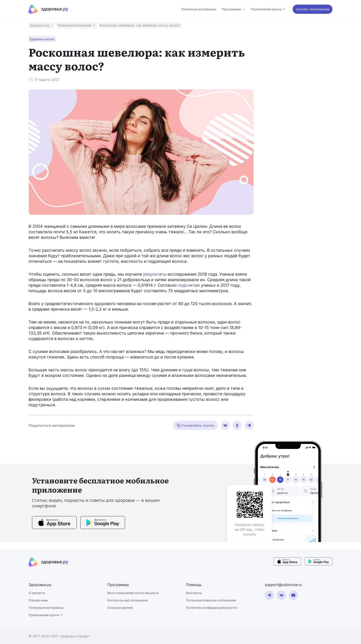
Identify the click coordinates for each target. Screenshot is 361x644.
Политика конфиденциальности (212, 608)
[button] (42, 25)
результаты (155, 274)
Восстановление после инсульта (133, 593)
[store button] (54, 523)
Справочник (38, 600)
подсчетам (189, 285)
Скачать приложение (313, 9)
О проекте (37, 593)
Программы (234, 9)
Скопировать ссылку (195, 425)
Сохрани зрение (120, 608)
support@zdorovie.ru (283, 585)
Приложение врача (268, 9)
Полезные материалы (199, 9)
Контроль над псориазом (128, 600)
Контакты (194, 593)
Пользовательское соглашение (211, 600)
